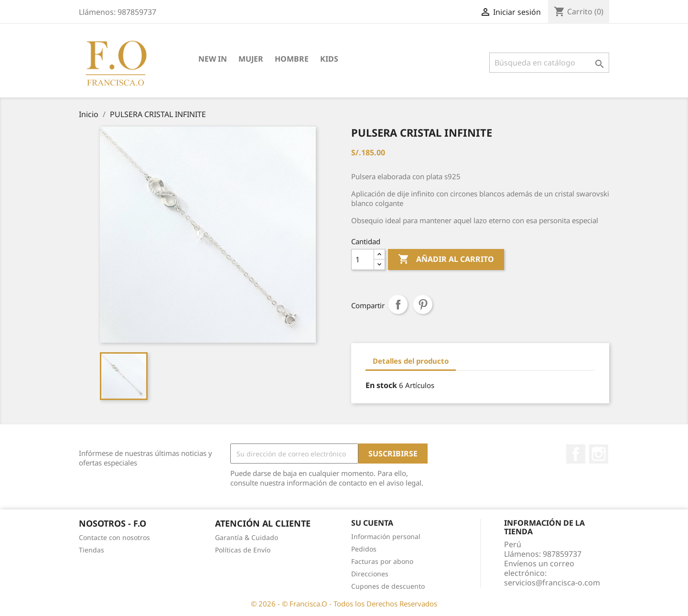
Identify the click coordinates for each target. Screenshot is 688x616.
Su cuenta (372, 523)
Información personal (386, 536)
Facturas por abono (382, 561)
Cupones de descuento (388, 586)
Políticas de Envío (243, 550)
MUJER (251, 59)
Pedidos (364, 549)
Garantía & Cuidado (247, 537)
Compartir (398, 304)
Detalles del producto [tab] (411, 361)
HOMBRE (292, 59)
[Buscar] (549, 63)
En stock (381, 385)
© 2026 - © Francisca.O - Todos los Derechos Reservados (344, 604)
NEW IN (213, 59)
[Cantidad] (363, 259)
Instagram (599, 454)
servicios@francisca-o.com (552, 583)
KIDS (329, 59)
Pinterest (423, 304)
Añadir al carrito (446, 259)
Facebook (576, 454)
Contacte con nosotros (114, 537)
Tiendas (91, 550)
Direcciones (370, 574)
